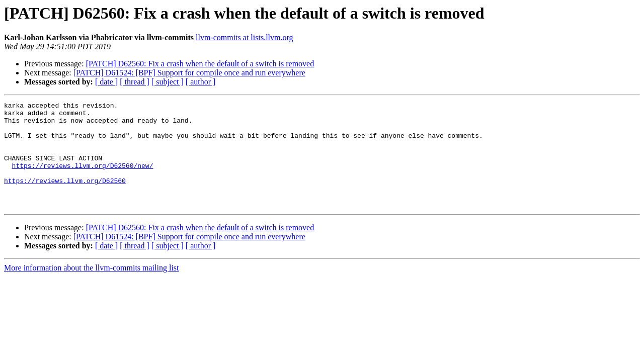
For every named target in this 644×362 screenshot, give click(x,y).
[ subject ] (168, 82)
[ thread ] (135, 82)
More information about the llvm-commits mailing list (92, 289)
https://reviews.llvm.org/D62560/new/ (83, 179)
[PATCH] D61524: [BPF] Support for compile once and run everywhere (189, 73)
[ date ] (106, 82)
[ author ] (201, 82)
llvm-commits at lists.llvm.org (244, 37)
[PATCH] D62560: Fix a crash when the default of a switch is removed (200, 64)
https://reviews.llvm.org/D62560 (65, 197)
